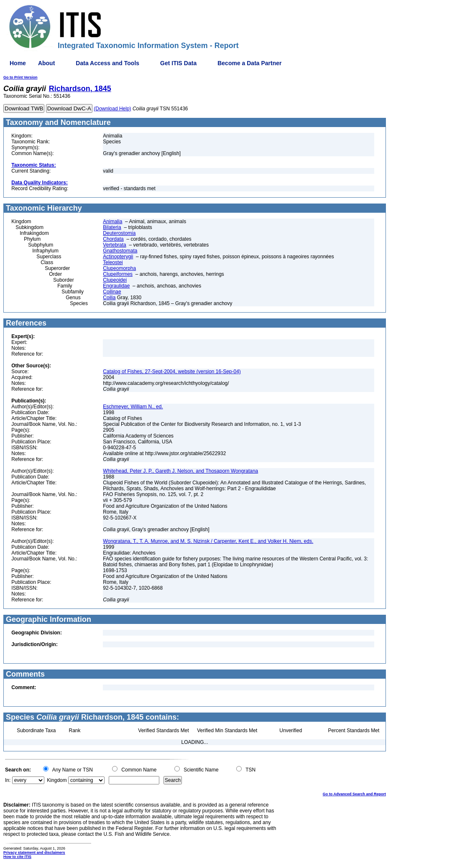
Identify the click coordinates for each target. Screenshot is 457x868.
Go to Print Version (20, 77)
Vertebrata (114, 245)
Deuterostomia (119, 233)
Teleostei (113, 262)
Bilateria (112, 227)
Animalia (112, 221)
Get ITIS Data (178, 63)
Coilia (109, 298)
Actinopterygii (118, 257)
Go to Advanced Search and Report (354, 794)
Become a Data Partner (249, 63)
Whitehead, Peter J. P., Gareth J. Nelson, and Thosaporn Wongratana (180, 471)
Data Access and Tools (107, 63)
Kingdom (57, 780)
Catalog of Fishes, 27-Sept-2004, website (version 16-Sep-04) (172, 372)
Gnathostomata (120, 251)
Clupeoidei (115, 280)
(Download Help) (112, 109)
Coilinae (112, 292)
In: (8, 780)
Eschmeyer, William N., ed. (133, 407)
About (46, 63)
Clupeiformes (118, 274)
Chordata (113, 239)
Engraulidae (116, 286)
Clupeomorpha (119, 268)
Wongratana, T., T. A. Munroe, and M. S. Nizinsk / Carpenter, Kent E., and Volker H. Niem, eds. (208, 541)
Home (18, 63)
